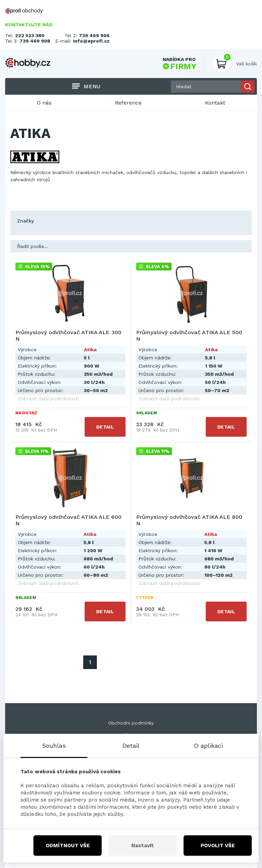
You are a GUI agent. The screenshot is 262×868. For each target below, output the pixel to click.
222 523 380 (30, 35)
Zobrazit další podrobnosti (48, 399)
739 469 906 (94, 35)
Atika (90, 350)
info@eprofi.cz (91, 41)
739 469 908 (35, 41)
